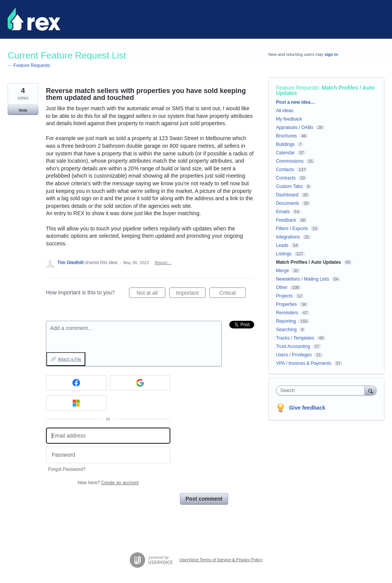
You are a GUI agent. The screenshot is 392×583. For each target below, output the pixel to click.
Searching (286, 330)
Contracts (286, 178)
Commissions (290, 161)
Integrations (288, 237)
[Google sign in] (140, 383)
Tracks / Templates (295, 338)
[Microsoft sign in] (76, 403)
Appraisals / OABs (295, 127)
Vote (23, 110)
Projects (284, 296)
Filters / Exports (292, 229)
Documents (288, 203)
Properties (287, 304)
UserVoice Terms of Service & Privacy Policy (221, 560)
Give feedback (307, 408)
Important (191, 294)
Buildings (285, 144)
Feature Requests (297, 88)
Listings (284, 254)
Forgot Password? (67, 469)
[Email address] (108, 436)
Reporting (286, 321)
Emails (283, 212)
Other (282, 287)
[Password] (108, 455)
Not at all (151, 294)
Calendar (285, 153)
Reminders (287, 313)
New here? (108, 483)
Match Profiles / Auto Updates (325, 90)
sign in (331, 54)
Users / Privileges (294, 355)
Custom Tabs (289, 186)
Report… (163, 263)
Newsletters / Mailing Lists (303, 279)
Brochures (287, 136)
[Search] (371, 390)
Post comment (204, 499)
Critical (233, 294)
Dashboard (287, 195)
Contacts (285, 170)
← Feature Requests (29, 65)
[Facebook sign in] (76, 383)
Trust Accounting (293, 346)
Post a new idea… (296, 102)
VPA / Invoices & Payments (304, 363)
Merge (283, 271)
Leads (282, 245)
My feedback (289, 119)
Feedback (286, 220)
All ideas (285, 111)
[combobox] (322, 390)
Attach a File (69, 359)
